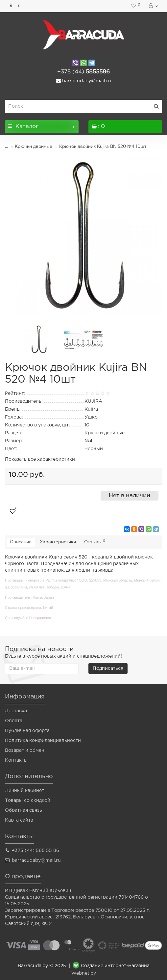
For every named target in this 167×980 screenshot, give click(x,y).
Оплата (14, 721)
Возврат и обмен (25, 750)
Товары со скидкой (28, 801)
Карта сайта (19, 820)
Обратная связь (24, 810)
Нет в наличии (130, 496)
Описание (21, 542)
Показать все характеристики (40, 459)
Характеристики (58, 542)
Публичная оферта (27, 731)
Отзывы (95, 542)
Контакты (16, 760)
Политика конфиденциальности (43, 741)
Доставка (16, 711)
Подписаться (108, 668)
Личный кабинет (24, 791)
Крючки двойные (34, 147)
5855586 (83, 72)
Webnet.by (84, 973)
